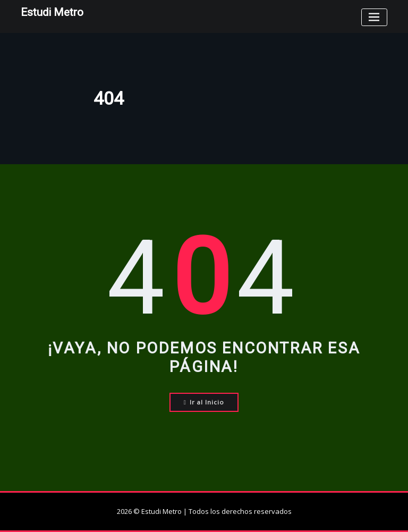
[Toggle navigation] (374, 17)
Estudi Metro (52, 12)
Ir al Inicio (204, 402)
